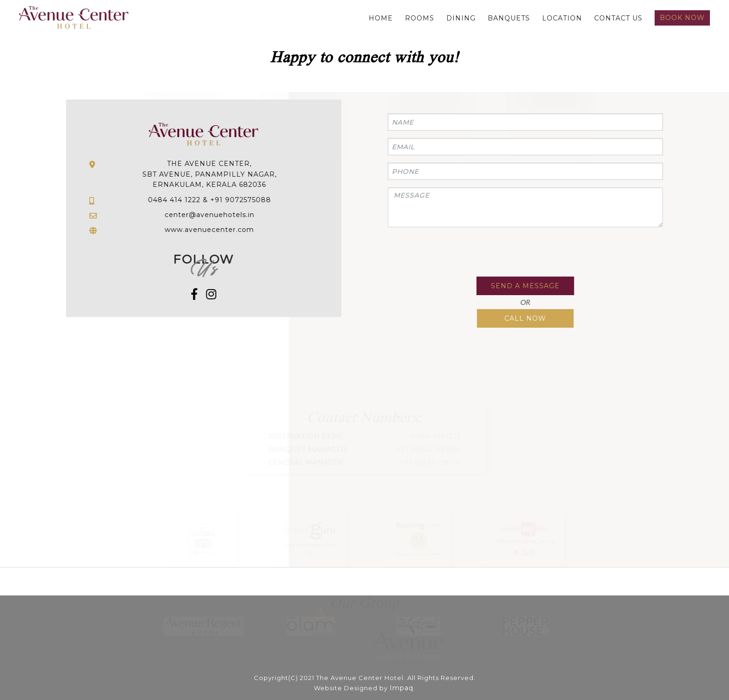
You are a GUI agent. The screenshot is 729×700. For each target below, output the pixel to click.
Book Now (682, 18)
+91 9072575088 (242, 200)
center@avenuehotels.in (210, 215)
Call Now (524, 318)
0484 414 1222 (175, 200)
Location (562, 18)
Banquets (509, 18)
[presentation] (457, 253)
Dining (461, 18)
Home (381, 18)
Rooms (420, 18)
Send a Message (524, 286)
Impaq (401, 688)
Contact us (618, 18)
